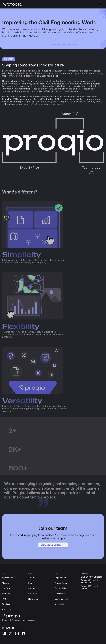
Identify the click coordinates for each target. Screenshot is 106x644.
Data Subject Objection (92, 577)
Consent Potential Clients (89, 587)
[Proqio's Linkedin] (4, 633)
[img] (13, 4)
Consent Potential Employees (89, 581)
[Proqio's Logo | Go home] (13, 4)
